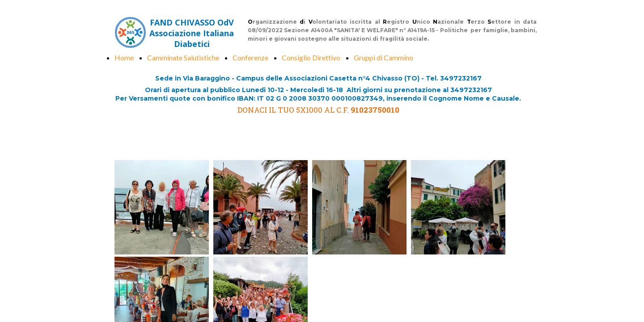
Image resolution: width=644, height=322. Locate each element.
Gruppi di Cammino (383, 57)
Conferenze (250, 57)
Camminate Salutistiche (183, 57)
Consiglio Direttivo (311, 57)
